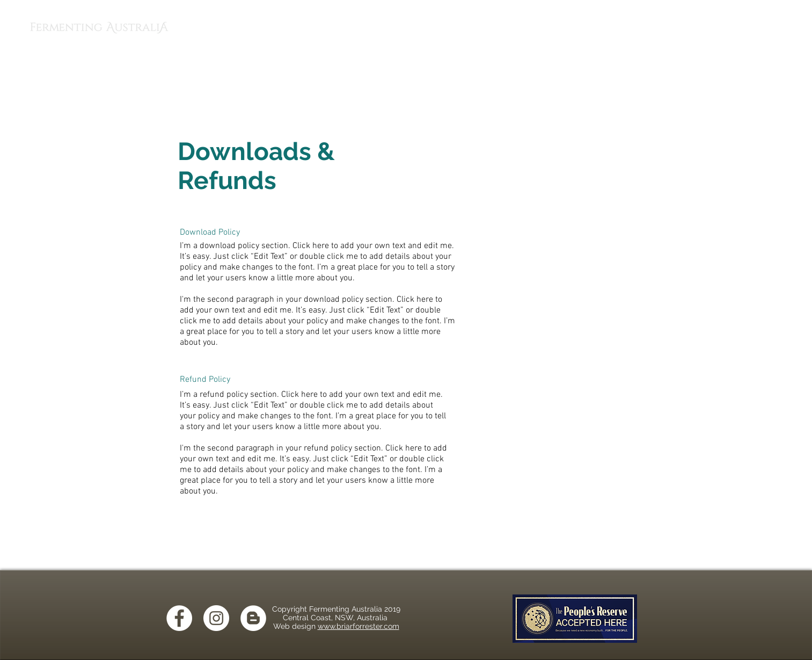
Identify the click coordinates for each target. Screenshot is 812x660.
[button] (792, 27)
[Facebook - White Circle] (179, 618)
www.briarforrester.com (359, 626)
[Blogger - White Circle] (253, 618)
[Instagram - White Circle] (216, 618)
